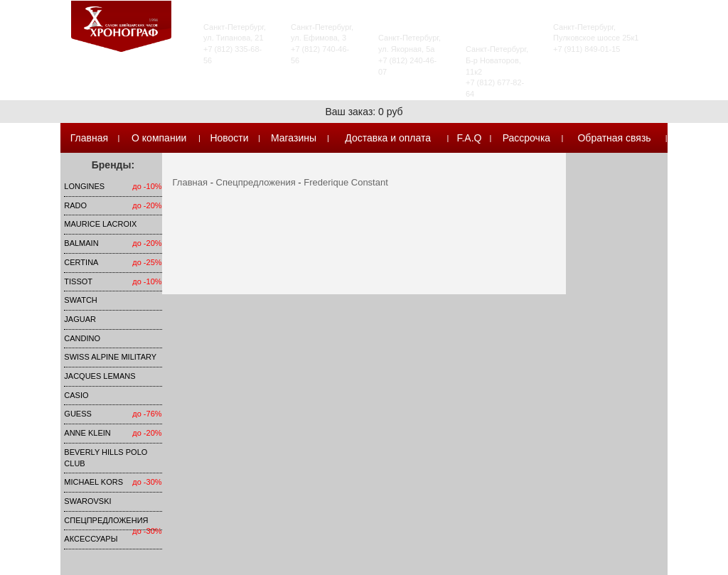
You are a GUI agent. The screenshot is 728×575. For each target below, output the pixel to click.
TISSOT (78, 281)
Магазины (294, 138)
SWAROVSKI (87, 501)
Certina (81, 262)
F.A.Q (469, 138)
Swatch (80, 300)
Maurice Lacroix (100, 224)
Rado (75, 205)
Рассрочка (526, 138)
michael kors (93, 482)
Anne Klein (87, 433)
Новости (229, 138)
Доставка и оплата (388, 138)
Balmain (81, 243)
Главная (89, 138)
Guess (78, 414)
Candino (82, 338)
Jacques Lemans (100, 376)
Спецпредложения (106, 520)
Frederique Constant (346, 182)
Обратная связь (614, 138)
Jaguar (80, 319)
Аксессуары (91, 539)
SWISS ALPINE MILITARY (110, 357)
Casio (76, 395)
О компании (159, 138)
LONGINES (84, 186)
